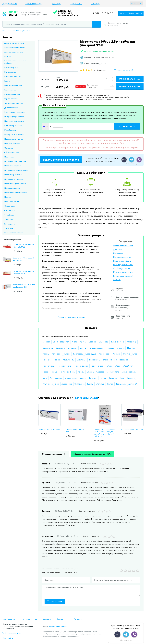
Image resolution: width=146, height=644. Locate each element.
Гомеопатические (12, 94)
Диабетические (11, 108)
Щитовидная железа (14, 233)
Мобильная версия (13, 633)
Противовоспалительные (16, 170)
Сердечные (10, 206)
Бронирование (10, 4)
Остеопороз (10, 148)
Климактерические (13, 126)
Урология (9, 219)
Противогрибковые (13, 175)
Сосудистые (10, 210)
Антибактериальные (14, 52)
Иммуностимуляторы (14, 121)
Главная (6, 31)
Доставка (57, 4)
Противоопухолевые (21, 31)
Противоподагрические (15, 184)
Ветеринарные (11, 67)
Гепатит (8, 81)
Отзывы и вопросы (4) (124, 70)
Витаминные (10, 72)
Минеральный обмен (14, 134)
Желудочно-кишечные (14, 112)
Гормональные (11, 99)
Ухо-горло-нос (11, 224)
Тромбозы (9, 215)
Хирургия (9, 228)
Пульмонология (12, 201)
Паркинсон (9, 157)
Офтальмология (12, 152)
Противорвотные (12, 188)
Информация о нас (34, 4)
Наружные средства (14, 139)
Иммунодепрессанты (14, 117)
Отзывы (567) (76, 4)
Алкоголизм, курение (14, 43)
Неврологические (12, 143)
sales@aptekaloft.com (58, 626)
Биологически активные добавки (15, 62)
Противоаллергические (15, 161)
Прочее (8, 197)
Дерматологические (14, 103)
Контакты (95, 4)
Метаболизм (10, 130)
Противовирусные (13, 166)
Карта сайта (8, 638)
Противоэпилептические (16, 193)
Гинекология (10, 90)
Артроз (8, 56)
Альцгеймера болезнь (15, 47)
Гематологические (13, 76)
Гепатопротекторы (13, 85)
